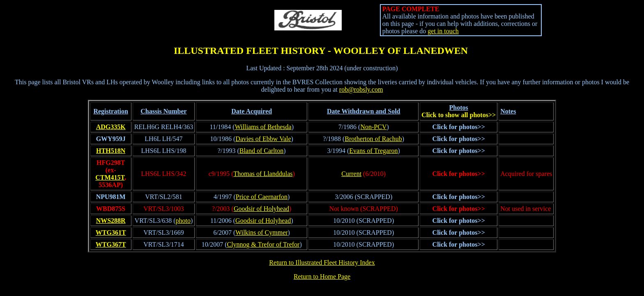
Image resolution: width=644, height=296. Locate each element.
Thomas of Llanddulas (263, 174)
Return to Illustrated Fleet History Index (322, 262)
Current (351, 174)
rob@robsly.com (361, 89)
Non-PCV (373, 127)
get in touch (443, 31)
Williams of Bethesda (263, 127)
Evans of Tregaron (373, 151)
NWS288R (111, 221)
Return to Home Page (322, 276)
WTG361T (111, 232)
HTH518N (111, 151)
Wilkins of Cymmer (261, 232)
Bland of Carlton (262, 151)
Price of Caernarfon (262, 197)
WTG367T (111, 244)
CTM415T (110, 177)
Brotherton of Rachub (373, 139)
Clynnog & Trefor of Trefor (263, 244)
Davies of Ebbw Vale (263, 139)
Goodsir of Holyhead (261, 209)
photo (183, 221)
